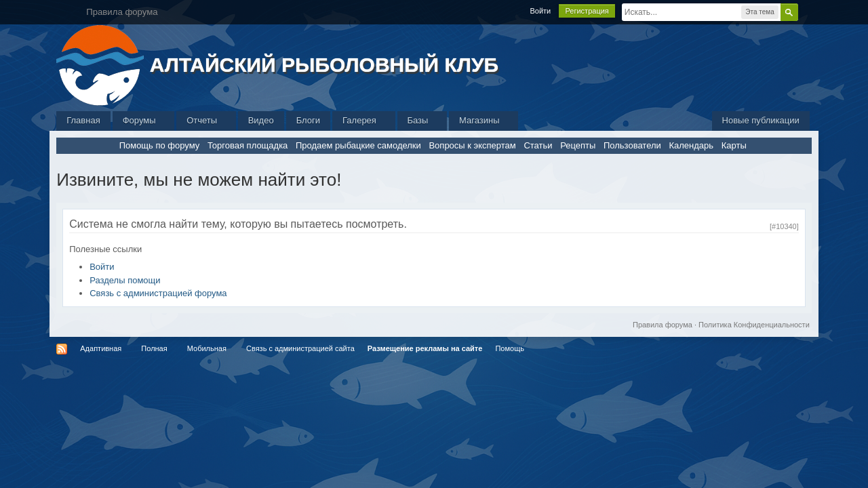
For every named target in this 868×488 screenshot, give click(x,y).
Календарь (691, 145)
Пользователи (632, 145)
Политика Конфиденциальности (754, 325)
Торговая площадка (248, 145)
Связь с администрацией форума (158, 293)
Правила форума (663, 325)
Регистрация (587, 11)
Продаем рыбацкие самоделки (358, 145)
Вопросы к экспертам (472, 145)
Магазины (484, 120)
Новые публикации (761, 120)
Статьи (538, 145)
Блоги (308, 120)
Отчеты (206, 120)
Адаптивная (101, 348)
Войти (540, 11)
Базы (422, 120)
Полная (154, 348)
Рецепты (578, 145)
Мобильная (207, 348)
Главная (83, 120)
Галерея (363, 120)
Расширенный (806, 12)
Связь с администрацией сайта (300, 348)
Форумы (143, 120)
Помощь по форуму (160, 145)
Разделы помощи (125, 280)
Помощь (510, 348)
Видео (261, 120)
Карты (734, 145)
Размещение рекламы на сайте (425, 348)
